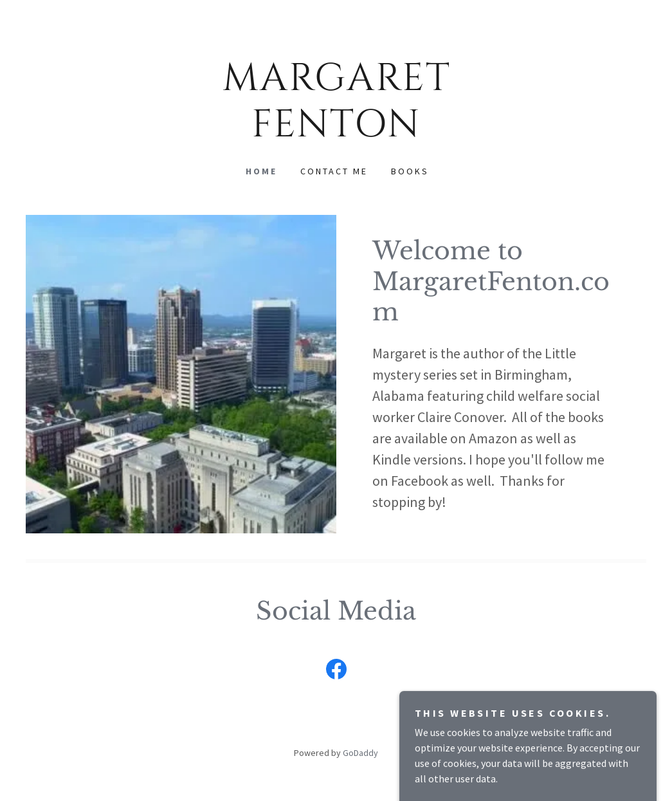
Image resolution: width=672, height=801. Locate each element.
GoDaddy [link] (360, 753)
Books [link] (410, 171)
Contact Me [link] (334, 171)
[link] (336, 133)
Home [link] (261, 171)
